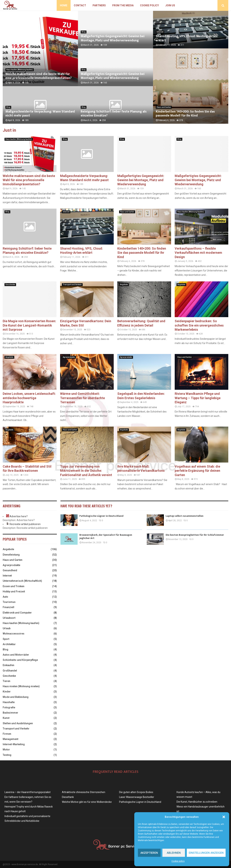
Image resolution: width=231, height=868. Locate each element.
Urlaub (7, 628)
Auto (5, 597)
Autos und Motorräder (16, 655)
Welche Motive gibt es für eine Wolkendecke (87, 802)
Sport (6, 639)
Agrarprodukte (69, 357)
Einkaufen (8, 665)
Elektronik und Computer (17, 613)
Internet (160, 32)
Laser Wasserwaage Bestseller (137, 797)
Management (10, 739)
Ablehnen (174, 853)
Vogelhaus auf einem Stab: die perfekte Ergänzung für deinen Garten (197, 471)
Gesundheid (10, 570)
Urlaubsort (9, 618)
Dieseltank (68, 797)
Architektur (9, 644)
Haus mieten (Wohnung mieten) (21, 686)
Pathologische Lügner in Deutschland (101, 516)
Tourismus (9, 602)
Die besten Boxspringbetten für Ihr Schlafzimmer (195, 535)
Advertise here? (19, 516)
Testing (7, 755)
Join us (170, 5)
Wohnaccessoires (14, 634)
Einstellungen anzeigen (206, 853)
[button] (224, 817)
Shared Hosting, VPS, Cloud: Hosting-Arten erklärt (187, 38)
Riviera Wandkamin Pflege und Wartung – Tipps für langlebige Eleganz (198, 398)
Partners (99, 5)
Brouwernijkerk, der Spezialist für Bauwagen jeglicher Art (106, 536)
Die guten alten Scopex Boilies (136, 792)
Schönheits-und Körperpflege (20, 660)
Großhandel (10, 671)
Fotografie (9, 707)
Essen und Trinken (14, 586)
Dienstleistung (11, 555)
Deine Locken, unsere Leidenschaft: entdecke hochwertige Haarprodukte (29, 398)
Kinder (7, 692)
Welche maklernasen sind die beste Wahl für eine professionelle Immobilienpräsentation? (39, 76)
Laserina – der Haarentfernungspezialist (28, 792)
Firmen (7, 734)
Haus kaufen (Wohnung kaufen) (20, 70)
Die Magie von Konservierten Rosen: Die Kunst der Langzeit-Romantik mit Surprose (29, 325)
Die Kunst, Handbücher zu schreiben (197, 802)
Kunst (6, 718)
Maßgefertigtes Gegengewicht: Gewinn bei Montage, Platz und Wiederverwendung (113, 38)
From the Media (123, 5)
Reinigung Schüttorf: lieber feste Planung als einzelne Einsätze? (114, 114)
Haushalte (9, 702)
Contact (80, 5)
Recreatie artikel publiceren (25, 524)
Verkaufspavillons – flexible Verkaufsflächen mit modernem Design (198, 253)
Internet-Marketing (14, 744)
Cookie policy (178, 861)
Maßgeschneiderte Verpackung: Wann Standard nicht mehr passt (40, 114)
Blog (8, 107)
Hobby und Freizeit (14, 591)
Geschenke (10, 285)
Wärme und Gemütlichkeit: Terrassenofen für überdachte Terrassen (82, 398)
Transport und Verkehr (72, 285)
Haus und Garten (164, 107)
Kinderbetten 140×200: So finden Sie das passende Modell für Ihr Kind (185, 114)
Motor (6, 750)
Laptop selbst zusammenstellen (185, 516)
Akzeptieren (149, 853)
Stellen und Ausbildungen (18, 723)
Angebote (124, 285)
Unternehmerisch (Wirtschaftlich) (22, 581)
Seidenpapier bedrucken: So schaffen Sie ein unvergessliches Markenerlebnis (199, 325)
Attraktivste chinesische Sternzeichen (84, 792)
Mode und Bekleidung (16, 697)
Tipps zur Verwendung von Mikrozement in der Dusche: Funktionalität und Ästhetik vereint (86, 471)
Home (64, 5)
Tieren (6, 681)
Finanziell (8, 607)
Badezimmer (10, 713)
